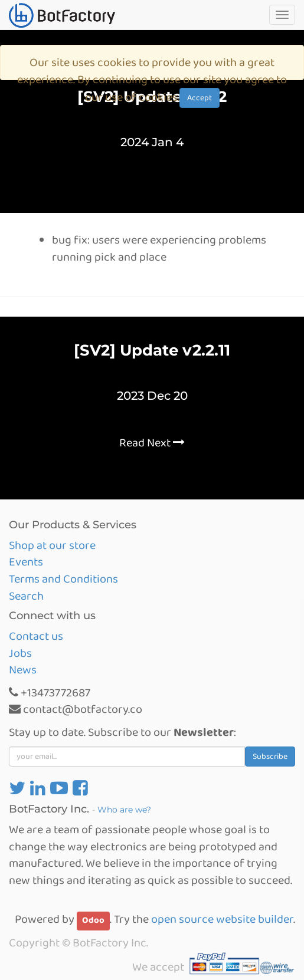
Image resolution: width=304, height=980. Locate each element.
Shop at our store (52, 545)
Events (26, 562)
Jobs (20, 653)
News (23, 670)
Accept (200, 98)
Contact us (36, 636)
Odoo (93, 920)
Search (26, 596)
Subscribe (270, 757)
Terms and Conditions (63, 579)
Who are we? (124, 810)
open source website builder (222, 919)
